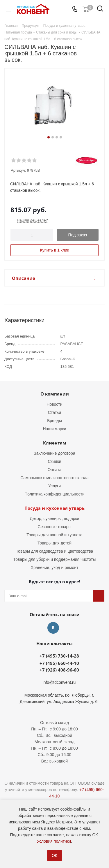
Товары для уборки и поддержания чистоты (55, 559)
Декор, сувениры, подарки (55, 519)
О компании (55, 394)
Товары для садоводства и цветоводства (55, 551)
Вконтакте (53, 628)
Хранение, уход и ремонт (55, 567)
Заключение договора (54, 453)
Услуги (54, 486)
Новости (54, 404)
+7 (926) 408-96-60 (59, 670)
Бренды (54, 421)
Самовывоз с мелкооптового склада (54, 478)
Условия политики (54, 841)
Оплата (54, 470)
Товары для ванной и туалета (54, 535)
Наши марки (55, 429)
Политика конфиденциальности (54, 494)
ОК (54, 855)
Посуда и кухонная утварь (54, 508)
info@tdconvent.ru (59, 682)
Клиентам (55, 443)
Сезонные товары (55, 527)
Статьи (54, 412)
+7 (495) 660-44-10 (59, 663)
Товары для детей (54, 543)
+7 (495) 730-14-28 (59, 656)
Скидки (54, 461)
